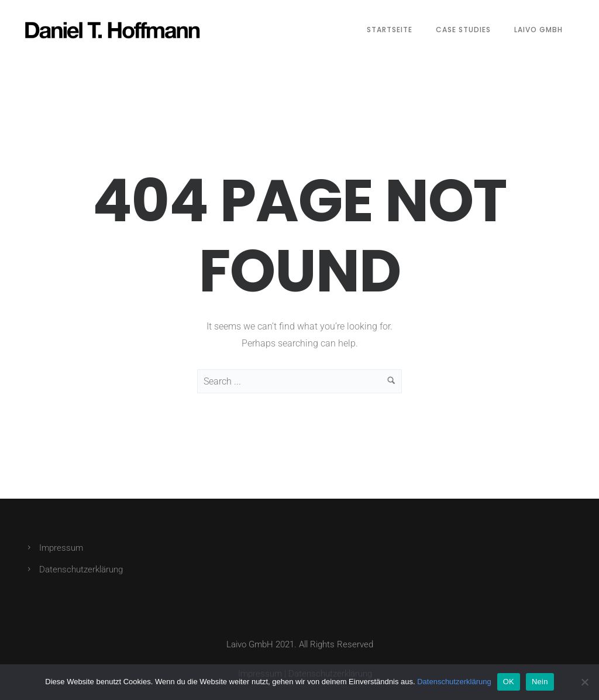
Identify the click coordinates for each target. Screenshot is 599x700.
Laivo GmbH (538, 30)
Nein (540, 682)
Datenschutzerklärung (81, 569)
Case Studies (463, 30)
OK (509, 682)
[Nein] (584, 682)
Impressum (61, 548)
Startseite (390, 30)
